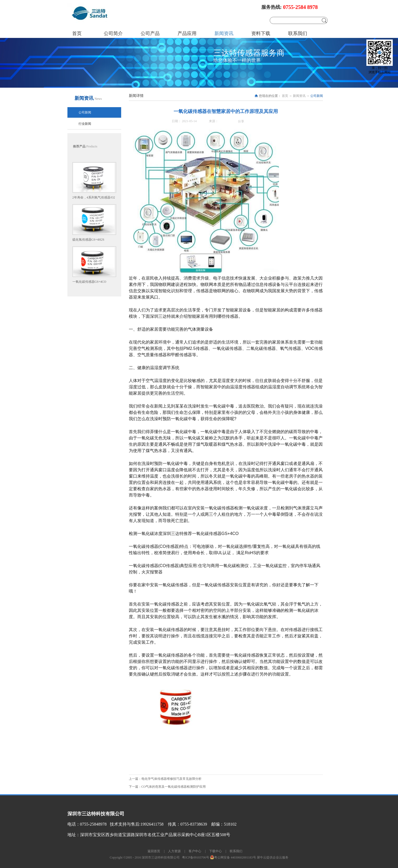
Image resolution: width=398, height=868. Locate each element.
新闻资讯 (299, 96)
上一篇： (166, 779)
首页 (77, 33)
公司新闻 (317, 96)
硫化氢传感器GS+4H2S (88, 240)
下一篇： (167, 787)
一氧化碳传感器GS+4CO (89, 282)
